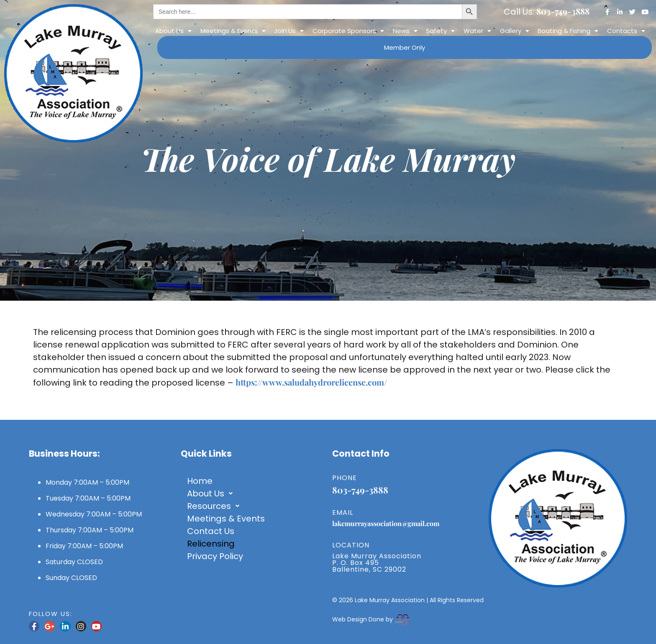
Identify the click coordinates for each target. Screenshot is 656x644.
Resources (215, 506)
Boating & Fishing (568, 31)
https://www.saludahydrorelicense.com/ (311, 382)
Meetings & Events (233, 31)
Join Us (289, 31)
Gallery (515, 31)
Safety (440, 31)
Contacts (626, 31)
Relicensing (211, 544)
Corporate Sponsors (348, 31)
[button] (173, 31)
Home (200, 481)
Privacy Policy (215, 556)
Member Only (405, 47)
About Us (173, 31)
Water (477, 31)
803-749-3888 (563, 11)
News (405, 31)
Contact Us (211, 531)
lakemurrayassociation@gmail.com (386, 523)
